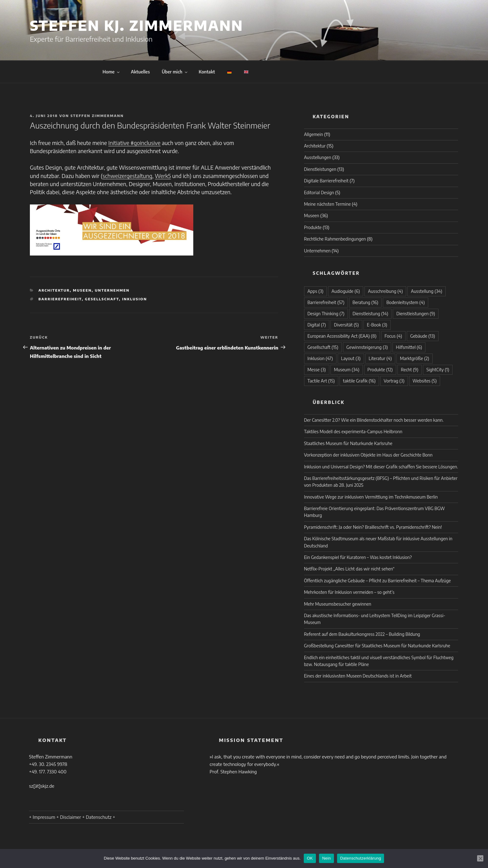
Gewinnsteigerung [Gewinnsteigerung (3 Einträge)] (367, 347)
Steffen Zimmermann (97, 116)
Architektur (54, 290)
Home (112, 72)
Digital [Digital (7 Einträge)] (317, 325)
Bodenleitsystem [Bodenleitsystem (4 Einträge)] (405, 302)
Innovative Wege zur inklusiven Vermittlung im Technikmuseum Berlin (371, 497)
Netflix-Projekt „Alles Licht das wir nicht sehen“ (349, 569)
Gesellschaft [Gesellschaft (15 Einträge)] (323, 347)
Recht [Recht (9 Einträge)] (410, 370)
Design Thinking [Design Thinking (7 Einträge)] (326, 314)
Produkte (313, 227)
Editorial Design (319, 192)
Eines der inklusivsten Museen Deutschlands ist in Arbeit (358, 676)
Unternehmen (112, 290)
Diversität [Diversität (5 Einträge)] (346, 325)
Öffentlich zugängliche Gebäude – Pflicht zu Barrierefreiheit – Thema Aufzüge (378, 581)
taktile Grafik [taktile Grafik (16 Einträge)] (359, 381)
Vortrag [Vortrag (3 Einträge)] (394, 381)
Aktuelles (141, 72)
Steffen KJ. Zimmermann (136, 25)
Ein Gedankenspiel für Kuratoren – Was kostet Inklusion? (358, 557)
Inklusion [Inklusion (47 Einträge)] (320, 358)
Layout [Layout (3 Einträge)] (351, 358)
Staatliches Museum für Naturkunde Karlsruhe (348, 443)
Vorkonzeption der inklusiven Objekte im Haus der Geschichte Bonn (368, 455)
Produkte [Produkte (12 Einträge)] (380, 370)
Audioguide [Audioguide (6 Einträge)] (346, 291)
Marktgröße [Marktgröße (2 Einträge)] (415, 358)
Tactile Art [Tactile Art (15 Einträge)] (321, 381)
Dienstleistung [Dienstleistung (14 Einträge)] (371, 314)
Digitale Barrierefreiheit (326, 181)
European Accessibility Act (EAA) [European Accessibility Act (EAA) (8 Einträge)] (342, 336)
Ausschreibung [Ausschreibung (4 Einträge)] (385, 291)
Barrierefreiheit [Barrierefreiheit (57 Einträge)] (326, 302)
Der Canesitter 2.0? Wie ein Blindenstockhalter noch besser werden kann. (374, 420)
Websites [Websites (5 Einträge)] (425, 381)
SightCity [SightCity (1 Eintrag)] (438, 370)
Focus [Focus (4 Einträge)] (393, 336)
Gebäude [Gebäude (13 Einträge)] (423, 336)
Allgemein (314, 134)
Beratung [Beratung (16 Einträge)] (366, 302)
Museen (82, 290)
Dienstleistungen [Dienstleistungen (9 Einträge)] (416, 314)
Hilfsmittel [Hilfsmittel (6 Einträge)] (409, 347)
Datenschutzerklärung (361, 858)
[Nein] (480, 858)
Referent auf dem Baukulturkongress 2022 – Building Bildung (362, 634)
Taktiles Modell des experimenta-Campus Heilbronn (353, 432)
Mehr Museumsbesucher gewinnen (338, 604)
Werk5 (163, 176)
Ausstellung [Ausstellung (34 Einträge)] (427, 291)
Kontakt (207, 72)
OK (310, 858)
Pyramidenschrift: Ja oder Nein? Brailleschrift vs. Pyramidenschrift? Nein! (373, 527)
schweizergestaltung (128, 176)
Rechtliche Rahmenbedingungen (335, 239)
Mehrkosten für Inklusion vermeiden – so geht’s (349, 592)
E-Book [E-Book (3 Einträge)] (377, 325)
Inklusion (134, 299)
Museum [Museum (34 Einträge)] (347, 370)
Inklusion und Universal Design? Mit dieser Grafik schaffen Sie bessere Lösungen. (381, 467)
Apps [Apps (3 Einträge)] (315, 291)
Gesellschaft (102, 299)
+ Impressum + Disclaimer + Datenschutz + (72, 817)
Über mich (175, 72)
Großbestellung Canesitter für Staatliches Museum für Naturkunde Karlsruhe (377, 646)
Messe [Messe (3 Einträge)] (317, 370)
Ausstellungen (318, 157)
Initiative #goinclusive (134, 143)
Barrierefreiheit (60, 299)
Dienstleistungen (320, 169)
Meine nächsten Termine (327, 204)
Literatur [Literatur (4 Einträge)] (380, 358)
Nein (326, 858)
